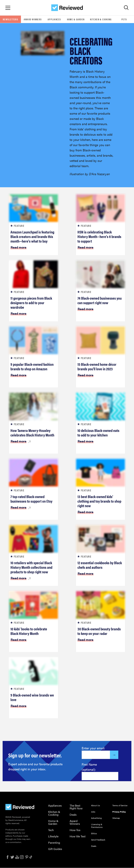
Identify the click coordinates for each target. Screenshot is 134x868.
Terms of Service (120, 806)
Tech (51, 830)
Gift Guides (55, 849)
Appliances (54, 19)
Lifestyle (53, 836)
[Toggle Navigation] (8, 8)
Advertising (96, 818)
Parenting (54, 843)
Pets (124, 19)
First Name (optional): (89, 767)
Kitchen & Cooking (101, 19)
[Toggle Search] (126, 8)
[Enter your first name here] (100, 776)
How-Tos (75, 830)
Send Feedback (98, 840)
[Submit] (114, 755)
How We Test (78, 836)
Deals (73, 815)
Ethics (94, 834)
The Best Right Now (76, 807)
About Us (96, 806)
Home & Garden (76, 19)
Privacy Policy (119, 812)
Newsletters (10, 19)
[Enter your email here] (96, 755)
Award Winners (33, 19)
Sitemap (116, 818)
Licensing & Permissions (97, 826)
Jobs (93, 812)
